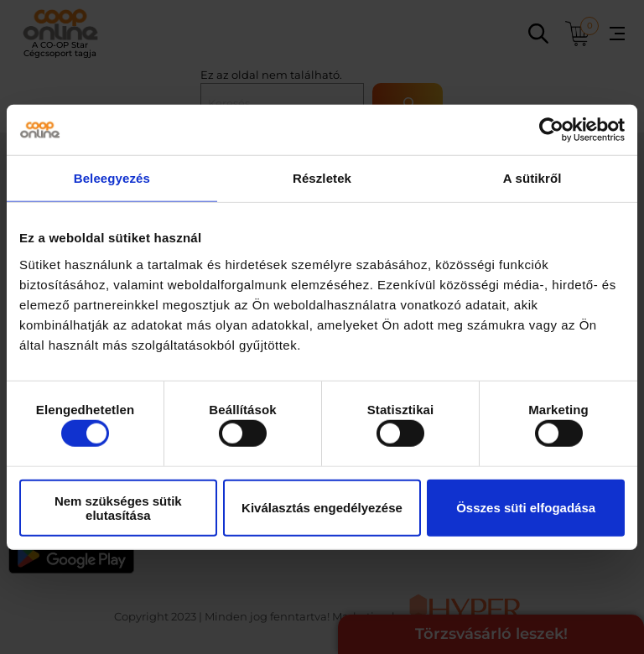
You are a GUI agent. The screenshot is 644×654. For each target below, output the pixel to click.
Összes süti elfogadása (526, 508)
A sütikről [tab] (532, 178)
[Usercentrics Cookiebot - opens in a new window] (551, 130)
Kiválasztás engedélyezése (322, 508)
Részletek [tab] (322, 178)
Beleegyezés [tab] (112, 178)
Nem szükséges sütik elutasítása (118, 507)
